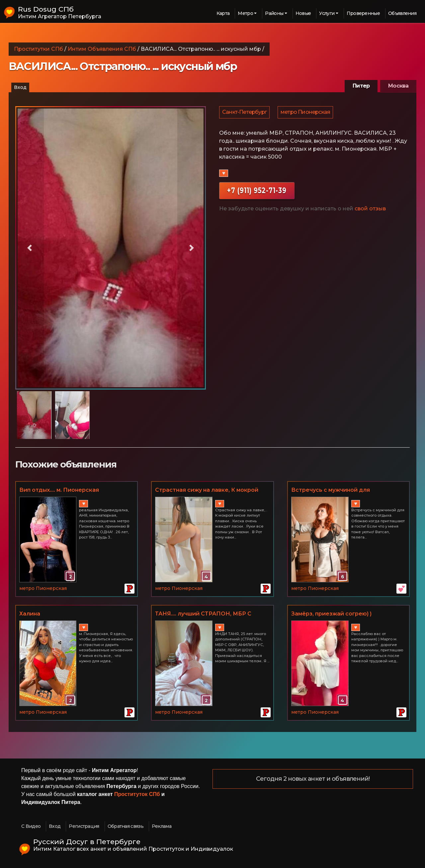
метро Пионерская (306, 113)
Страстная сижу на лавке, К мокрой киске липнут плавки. (207, 490)
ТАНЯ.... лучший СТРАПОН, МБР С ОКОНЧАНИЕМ (203, 614)
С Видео (31, 826)
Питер (361, 86)
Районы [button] (274, 13)
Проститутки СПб (39, 49)
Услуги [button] (327, 13)
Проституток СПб (137, 794)
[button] (30, 248)
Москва (398, 86)
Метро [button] (245, 13)
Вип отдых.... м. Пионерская (59, 490)
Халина (30, 614)
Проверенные (363, 13)
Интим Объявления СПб (102, 49)
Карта (223, 13)
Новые (303, 13)
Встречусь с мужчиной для (331, 490)
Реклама (162, 826)
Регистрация (84, 826)
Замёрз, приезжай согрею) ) (331, 614)
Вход (20, 87)
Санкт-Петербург (245, 113)
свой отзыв (370, 211)
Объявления (402, 13)
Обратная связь (126, 826)
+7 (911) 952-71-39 (257, 193)
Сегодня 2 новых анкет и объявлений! (313, 779)
